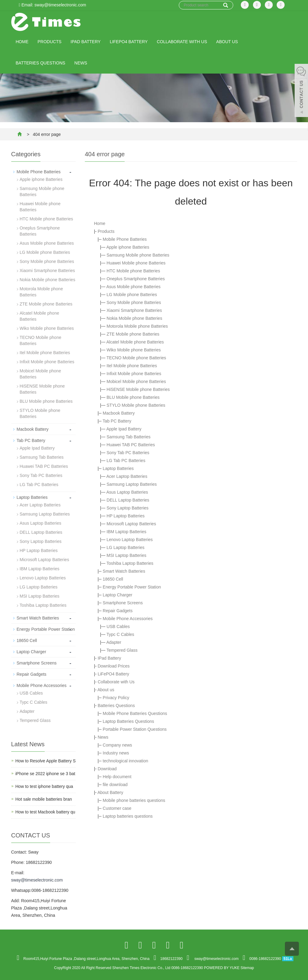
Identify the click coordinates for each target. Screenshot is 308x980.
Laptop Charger (118, 595)
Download (107, 769)
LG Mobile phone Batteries (132, 295)
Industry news (116, 753)
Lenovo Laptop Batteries (130, 540)
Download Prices (114, 666)
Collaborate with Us (182, 42)
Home (22, 42)
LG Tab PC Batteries (126, 461)
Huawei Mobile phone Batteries (136, 263)
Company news (118, 745)
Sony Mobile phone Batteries (134, 302)
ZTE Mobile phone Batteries (133, 334)
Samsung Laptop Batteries (132, 484)
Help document (117, 777)
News (81, 63)
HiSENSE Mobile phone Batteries (138, 389)
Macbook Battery (119, 413)
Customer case (117, 808)
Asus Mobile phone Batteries (133, 287)
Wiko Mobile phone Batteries (134, 350)
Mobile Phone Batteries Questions (135, 713)
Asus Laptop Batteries (127, 492)
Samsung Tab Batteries (129, 437)
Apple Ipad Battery (124, 429)
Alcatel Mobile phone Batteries (135, 342)
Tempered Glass (122, 650)
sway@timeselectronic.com (37, 880)
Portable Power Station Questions (135, 729)
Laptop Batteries (118, 468)
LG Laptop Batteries (126, 547)
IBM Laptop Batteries (127, 532)
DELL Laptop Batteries (128, 500)
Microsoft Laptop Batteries (132, 524)
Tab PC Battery (117, 421)
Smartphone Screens (123, 603)
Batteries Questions (41, 63)
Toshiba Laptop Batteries (130, 563)
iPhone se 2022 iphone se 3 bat (45, 774)
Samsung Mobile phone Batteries (138, 255)
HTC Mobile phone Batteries (133, 271)
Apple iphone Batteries (128, 247)
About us (227, 42)
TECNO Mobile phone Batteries (136, 358)
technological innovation (125, 761)
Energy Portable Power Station (132, 587)
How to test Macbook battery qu (45, 812)
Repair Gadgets (118, 611)
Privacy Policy (116, 698)
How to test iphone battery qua (44, 786)
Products (50, 42)
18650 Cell (113, 579)
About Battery (110, 792)
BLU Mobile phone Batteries (133, 397)
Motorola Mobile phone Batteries (137, 326)
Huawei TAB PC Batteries (131, 445)
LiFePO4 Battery (129, 42)
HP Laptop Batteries (126, 516)
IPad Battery (86, 42)
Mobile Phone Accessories (128, 619)
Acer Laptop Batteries (127, 476)
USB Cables (118, 626)
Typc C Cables (120, 634)
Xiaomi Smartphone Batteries (134, 310)
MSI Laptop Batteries (127, 555)
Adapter (114, 642)
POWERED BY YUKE (222, 968)
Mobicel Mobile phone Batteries (136, 381)
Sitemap (247, 968)
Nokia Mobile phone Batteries (135, 318)
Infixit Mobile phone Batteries (134, 374)
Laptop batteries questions (128, 816)
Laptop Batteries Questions (128, 721)
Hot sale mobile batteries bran (44, 799)
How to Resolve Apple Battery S (46, 761)
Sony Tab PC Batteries (128, 453)
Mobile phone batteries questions (134, 800)
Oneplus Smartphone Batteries (136, 279)
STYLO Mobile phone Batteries (136, 405)
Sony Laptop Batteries (128, 508)
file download (115, 785)
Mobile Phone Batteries (125, 239)
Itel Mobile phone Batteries (132, 366)
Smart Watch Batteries (124, 571)
